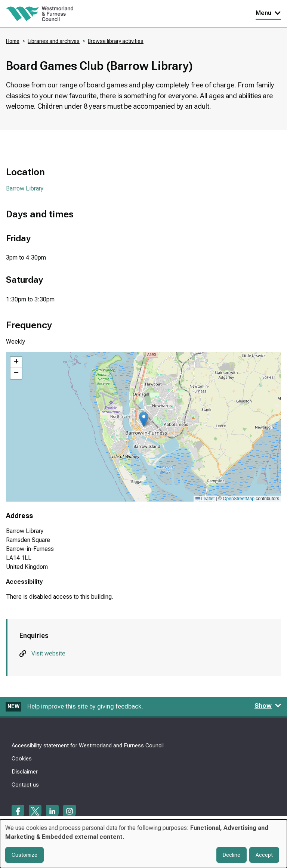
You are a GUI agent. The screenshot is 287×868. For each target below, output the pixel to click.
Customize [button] (24, 855)
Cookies (22, 759)
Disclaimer (25, 772)
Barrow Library (25, 188)
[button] (144, 419)
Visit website (48, 653)
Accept (264, 855)
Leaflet (205, 499)
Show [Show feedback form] (268, 706)
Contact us (25, 785)
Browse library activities (116, 41)
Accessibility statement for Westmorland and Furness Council (88, 745)
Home (13, 41)
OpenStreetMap (239, 499)
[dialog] (143, 844)
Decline (232, 855)
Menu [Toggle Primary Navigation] (268, 13)
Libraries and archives (54, 41)
